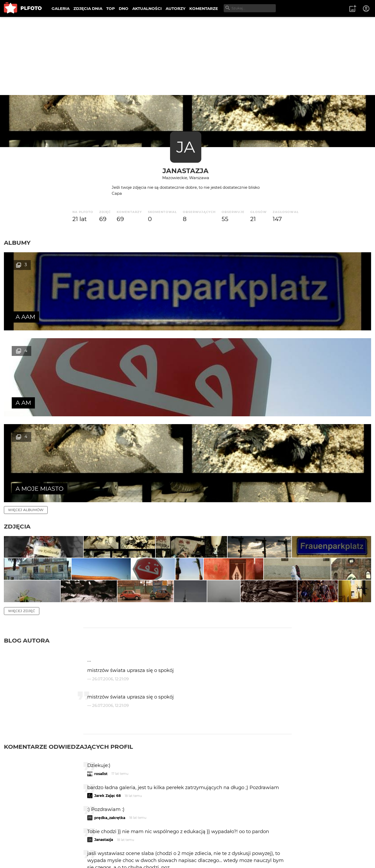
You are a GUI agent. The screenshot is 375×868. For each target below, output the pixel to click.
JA (186, 147)
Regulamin (19, 856)
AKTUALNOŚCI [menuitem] (147, 8)
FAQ (76, 847)
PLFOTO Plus (50, 847)
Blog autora (27, 521)
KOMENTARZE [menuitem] (204, 8)
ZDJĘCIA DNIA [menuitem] (88, 8)
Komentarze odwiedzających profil (68, 627)
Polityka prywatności (57, 856)
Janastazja (186, 171)
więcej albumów (26, 338)
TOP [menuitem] (111, 8)
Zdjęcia (17, 355)
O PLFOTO (18, 847)
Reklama (97, 847)
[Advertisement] (187, 56)
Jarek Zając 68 (108, 676)
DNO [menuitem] (124, 8)
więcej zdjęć (22, 491)
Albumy (17, 243)
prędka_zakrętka (110, 698)
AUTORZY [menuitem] (176, 8)
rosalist (101, 654)
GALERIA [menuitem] (61, 8)
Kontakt (122, 847)
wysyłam (273, 800)
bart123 (101, 756)
